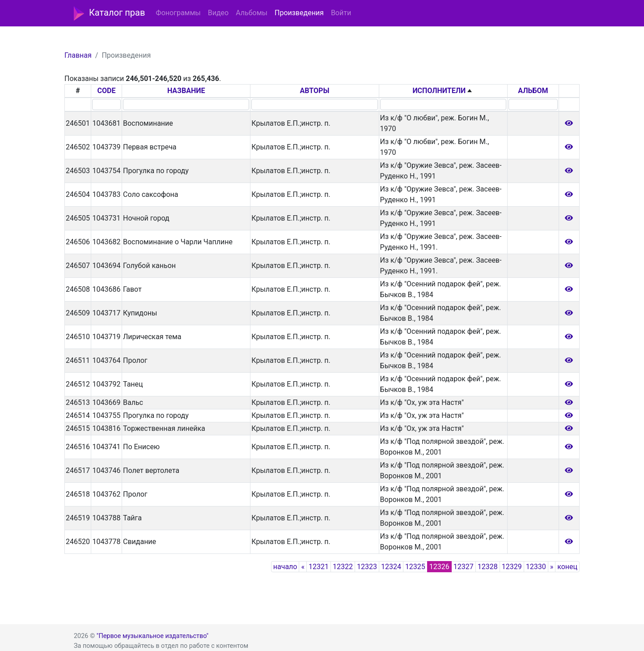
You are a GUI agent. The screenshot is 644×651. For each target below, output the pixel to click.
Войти (341, 13)
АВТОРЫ (315, 91)
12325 (415, 567)
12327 (464, 567)
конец (567, 567)
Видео (218, 13)
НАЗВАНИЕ (186, 91)
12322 (343, 567)
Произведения (299, 13)
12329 (512, 567)
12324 (391, 567)
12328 (488, 567)
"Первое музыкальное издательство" (153, 636)
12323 (367, 567)
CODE (107, 91)
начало (285, 567)
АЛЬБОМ (533, 91)
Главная (78, 55)
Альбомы (252, 13)
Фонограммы (178, 13)
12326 (439, 567)
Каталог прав (109, 13)
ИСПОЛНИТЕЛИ (439, 91)
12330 (536, 567)
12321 (319, 567)
